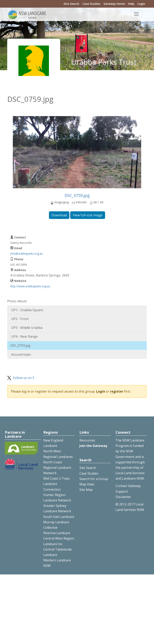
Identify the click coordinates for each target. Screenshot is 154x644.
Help (131, 4)
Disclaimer (123, 497)
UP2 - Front (20, 319)
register (117, 391)
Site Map (86, 490)
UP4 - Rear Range (24, 336)
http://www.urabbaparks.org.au (30, 286)
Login (141, 4)
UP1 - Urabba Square (27, 310)
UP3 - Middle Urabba (27, 328)
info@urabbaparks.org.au (26, 254)
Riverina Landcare (57, 533)
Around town (21, 354)
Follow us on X (24, 378)
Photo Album (17, 301)
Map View (87, 484)
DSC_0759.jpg (77, 195)
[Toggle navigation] (136, 14)
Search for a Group (94, 479)
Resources (87, 440)
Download (59, 215)
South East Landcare (59, 517)
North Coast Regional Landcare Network (57, 468)
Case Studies (91, 4)
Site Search (71, 4)
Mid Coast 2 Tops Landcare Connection (56, 484)
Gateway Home (114, 4)
